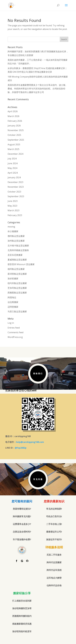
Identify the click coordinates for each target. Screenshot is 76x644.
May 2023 (12, 206)
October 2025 (14, 135)
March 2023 (13, 210)
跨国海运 (12, 297)
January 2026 (14, 126)
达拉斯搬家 (13, 302)
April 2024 (13, 173)
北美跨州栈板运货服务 (18, 250)
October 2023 (14, 192)
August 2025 (14, 144)
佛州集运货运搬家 (16, 236)
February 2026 (15, 121)
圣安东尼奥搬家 (15, 255)
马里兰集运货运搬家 (17, 311)
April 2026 (13, 111)
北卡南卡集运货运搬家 (18, 246)
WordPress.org (15, 337)
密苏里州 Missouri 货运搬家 (21, 264)
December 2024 (15, 154)
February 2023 (15, 215)
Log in (11, 323)
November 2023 (16, 187)
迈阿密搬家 (13, 307)
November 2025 (16, 130)
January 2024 (14, 177)
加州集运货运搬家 (16, 241)
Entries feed (14, 328)
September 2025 (16, 140)
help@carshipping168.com (30, 442)
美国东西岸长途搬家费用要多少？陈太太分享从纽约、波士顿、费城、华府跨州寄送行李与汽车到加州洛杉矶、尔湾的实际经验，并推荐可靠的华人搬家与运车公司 (38, 89)
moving (11, 227)
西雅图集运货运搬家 (17, 293)
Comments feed (15, 332)
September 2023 (16, 196)
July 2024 (12, 159)
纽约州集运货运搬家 (17, 283)
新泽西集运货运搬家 (17, 274)
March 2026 (13, 116)
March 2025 (13, 149)
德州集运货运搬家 (16, 269)
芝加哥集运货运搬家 (17, 288)
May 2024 (12, 168)
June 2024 (13, 163)
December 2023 (15, 182)
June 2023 (13, 201)
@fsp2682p (21, 448)
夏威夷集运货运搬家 (17, 260)
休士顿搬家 (13, 231)
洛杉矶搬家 (13, 279)
